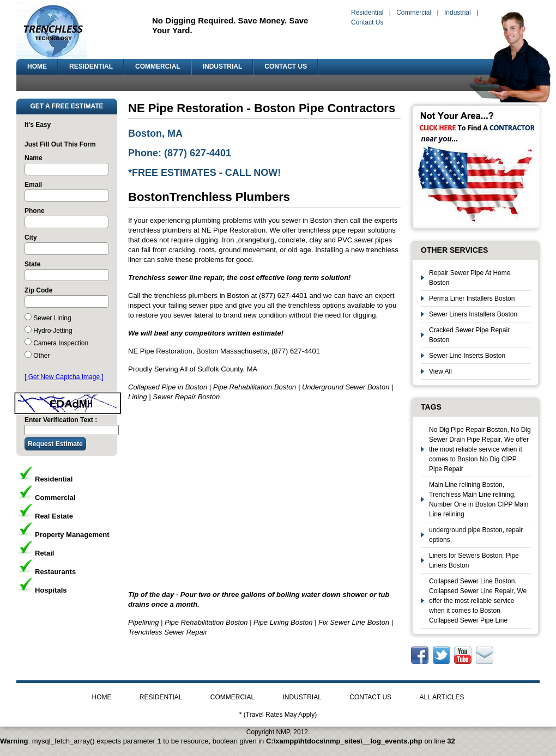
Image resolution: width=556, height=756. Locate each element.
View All (440, 371)
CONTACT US (286, 66)
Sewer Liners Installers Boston (473, 314)
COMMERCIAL (158, 66)
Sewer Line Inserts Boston (467, 356)
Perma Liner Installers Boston (472, 298)
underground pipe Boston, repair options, (476, 535)
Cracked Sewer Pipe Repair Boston (469, 335)
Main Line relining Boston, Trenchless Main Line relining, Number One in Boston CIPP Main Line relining (479, 499)
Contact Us (367, 22)
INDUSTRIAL (223, 66)
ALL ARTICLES (442, 697)
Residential (367, 13)
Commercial (414, 13)
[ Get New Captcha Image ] (64, 377)
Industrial (458, 13)
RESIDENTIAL (91, 66)
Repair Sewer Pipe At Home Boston (470, 278)
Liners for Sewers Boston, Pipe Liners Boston (474, 560)
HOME (37, 66)
